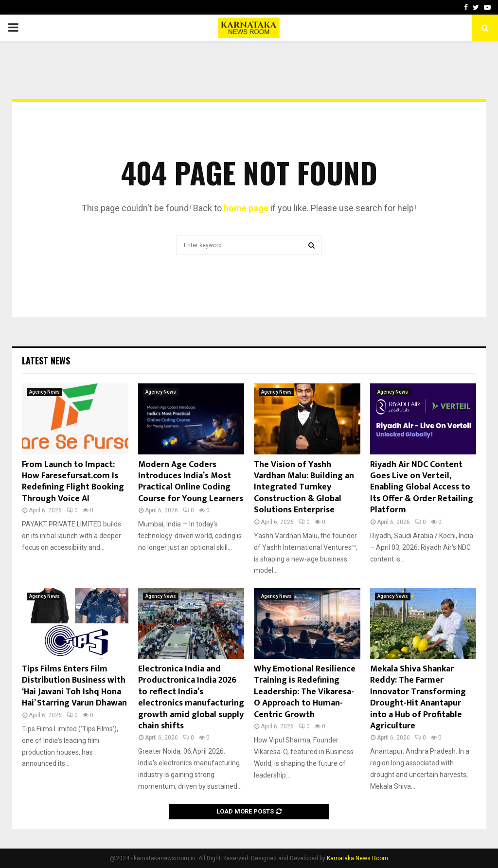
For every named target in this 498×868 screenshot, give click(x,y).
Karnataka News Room (357, 858)
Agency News (44, 392)
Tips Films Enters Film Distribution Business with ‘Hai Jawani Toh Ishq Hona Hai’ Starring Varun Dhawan (74, 686)
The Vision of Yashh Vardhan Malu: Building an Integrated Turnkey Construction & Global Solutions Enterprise (304, 488)
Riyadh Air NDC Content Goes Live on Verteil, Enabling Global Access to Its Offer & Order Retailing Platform (422, 488)
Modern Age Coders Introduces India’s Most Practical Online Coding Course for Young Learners (191, 482)
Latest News (46, 361)
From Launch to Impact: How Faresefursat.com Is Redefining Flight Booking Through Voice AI (73, 482)
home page (246, 208)
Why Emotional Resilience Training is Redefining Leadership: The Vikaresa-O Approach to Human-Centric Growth (305, 692)
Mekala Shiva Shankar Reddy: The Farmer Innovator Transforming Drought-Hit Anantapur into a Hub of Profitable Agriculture (418, 697)
